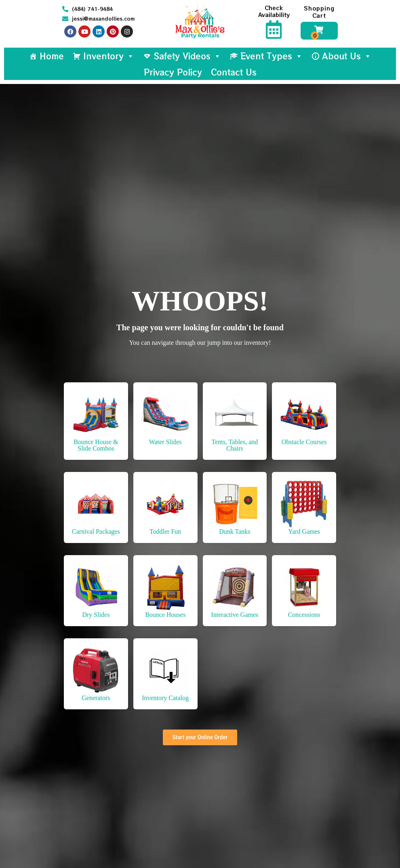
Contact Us (234, 72)
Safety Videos (187, 56)
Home (52, 56)
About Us (347, 56)
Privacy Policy (173, 72)
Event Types (272, 56)
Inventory (109, 56)
